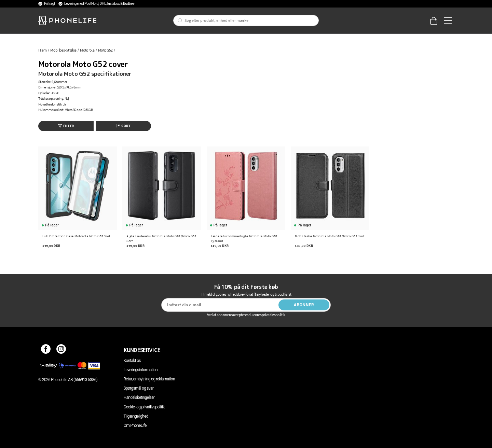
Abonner (304, 305)
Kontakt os (132, 361)
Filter (66, 126)
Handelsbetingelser (139, 397)
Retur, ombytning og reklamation (149, 379)
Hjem (42, 50)
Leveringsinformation (141, 370)
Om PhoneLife (135, 425)
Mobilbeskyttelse (63, 50)
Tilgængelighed (136, 416)
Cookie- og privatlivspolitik (144, 407)
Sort (123, 126)
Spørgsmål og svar (139, 388)
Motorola (87, 50)
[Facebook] (46, 350)
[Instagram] (61, 350)
